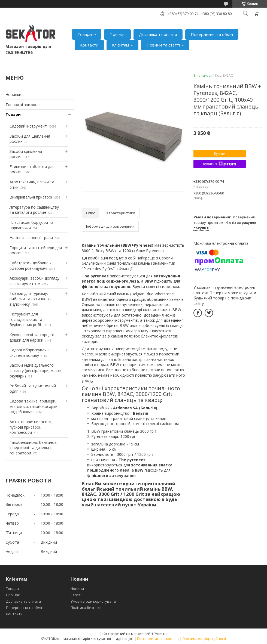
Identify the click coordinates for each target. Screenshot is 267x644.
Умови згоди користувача (93, 601)
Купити (220, 154)
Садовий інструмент (28, 126)
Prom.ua (161, 634)
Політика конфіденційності (204, 639)
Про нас (117, 34)
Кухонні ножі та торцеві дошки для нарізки (32, 337)
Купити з (219, 164)
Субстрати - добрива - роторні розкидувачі (30, 266)
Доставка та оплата (158, 34)
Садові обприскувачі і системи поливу (29, 353)
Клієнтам (120, 45)
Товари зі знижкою (23, 105)
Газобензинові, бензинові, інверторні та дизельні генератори (34, 448)
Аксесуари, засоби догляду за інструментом (34, 281)
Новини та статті (163, 45)
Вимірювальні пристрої (31, 197)
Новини (77, 589)
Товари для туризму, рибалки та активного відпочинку (30, 299)
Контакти (89, 45)
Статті (76, 595)
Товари (85, 34)
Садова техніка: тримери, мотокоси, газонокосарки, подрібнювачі (34, 406)
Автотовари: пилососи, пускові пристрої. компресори (31, 427)
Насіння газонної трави (31, 238)
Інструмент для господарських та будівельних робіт (26, 319)
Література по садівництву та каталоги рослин (34, 210)
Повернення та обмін (212, 34)
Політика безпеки (86, 608)
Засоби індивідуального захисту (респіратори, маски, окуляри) (36, 370)
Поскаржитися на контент (158, 639)
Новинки (13, 95)
